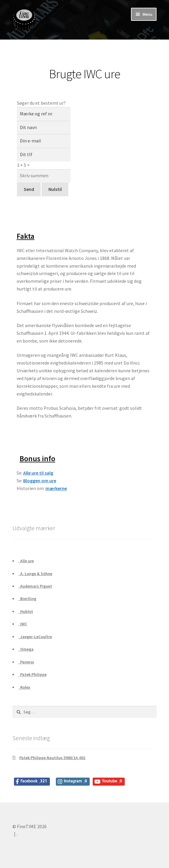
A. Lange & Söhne (35, 574)
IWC (23, 624)
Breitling (27, 599)
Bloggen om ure (40, 481)
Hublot (26, 611)
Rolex (24, 687)
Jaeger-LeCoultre (35, 637)
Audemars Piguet (35, 586)
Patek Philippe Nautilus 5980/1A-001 (52, 758)
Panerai (26, 662)
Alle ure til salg (38, 473)
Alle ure (26, 561)
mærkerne (56, 488)
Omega (26, 649)
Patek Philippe (33, 674)
